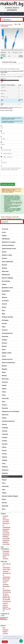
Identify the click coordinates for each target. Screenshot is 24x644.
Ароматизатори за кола (9, 249)
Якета (4, 509)
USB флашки (6, 239)
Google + (5, 632)
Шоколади (5, 506)
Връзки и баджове (7, 278)
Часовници (5, 486)
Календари (5, 320)
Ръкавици (5, 428)
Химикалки (5, 477)
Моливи (4, 376)
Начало (3, 217)
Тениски (4, 454)
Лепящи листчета (7, 359)
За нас (4, 232)
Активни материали (8, 245)
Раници (4, 418)
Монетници (5, 379)
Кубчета (4, 346)
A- (20, 24)
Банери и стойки (7, 255)
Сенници (5, 431)
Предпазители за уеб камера (11, 411)
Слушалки (5, 434)
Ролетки (4, 424)
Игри (3, 310)
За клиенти (5, 301)
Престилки (5, 415)
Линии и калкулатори (8, 363)
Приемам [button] (5, 642)
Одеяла (4, 389)
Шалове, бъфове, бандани (10, 496)
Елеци (4, 294)
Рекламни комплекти (8, 421)
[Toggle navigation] (3, 14)
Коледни (4, 340)
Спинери (5, 437)
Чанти (4, 483)
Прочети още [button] (18, 638)
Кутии (4, 349)
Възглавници (6, 281)
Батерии (4, 258)
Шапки (4, 499)
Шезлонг (5, 503)
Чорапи (4, 493)
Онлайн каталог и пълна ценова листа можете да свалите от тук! (11, 189)
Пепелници (5, 398)
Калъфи (4, 323)
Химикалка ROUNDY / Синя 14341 (6, 531)
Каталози (5, 330)
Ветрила (4, 268)
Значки (4, 307)
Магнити (4, 366)
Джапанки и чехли (7, 288)
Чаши (4, 490)
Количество (3, 79)
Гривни (4, 284)
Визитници (5, 271)
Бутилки (4, 265)
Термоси (4, 457)
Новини (4, 235)
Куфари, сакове (7, 353)
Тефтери (5, 460)
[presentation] (10, 179)
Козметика (5, 336)
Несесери (5, 382)
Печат (4, 402)
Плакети (4, 405)
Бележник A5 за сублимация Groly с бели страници (7, 568)
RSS (4, 628)
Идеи (3, 314)
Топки (4, 463)
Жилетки (5, 297)
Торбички (5, 467)
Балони (4, 252)
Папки (4, 395)
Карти (4, 327)
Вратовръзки (6, 275)
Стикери (4, 441)
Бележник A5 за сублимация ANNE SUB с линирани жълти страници (7, 579)
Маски (4, 372)
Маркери (5, 369)
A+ (16, 24)
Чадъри (4, 480)
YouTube (5, 634)
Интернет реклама (7, 317)
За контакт (5, 229)
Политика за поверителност (4, 619)
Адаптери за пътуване (9, 242)
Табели (4, 447)
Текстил (4, 450)
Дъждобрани (6, 291)
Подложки (5, 408)
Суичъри (5, 444)
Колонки (4, 343)
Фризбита (5, 473)
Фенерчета (5, 470)
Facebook (6, 630)
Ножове (4, 385)
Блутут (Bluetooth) (7, 262)
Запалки (4, 304)
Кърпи (4, 356)
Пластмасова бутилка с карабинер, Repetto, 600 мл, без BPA (7, 596)
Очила (4, 392)
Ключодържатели (7, 333)
